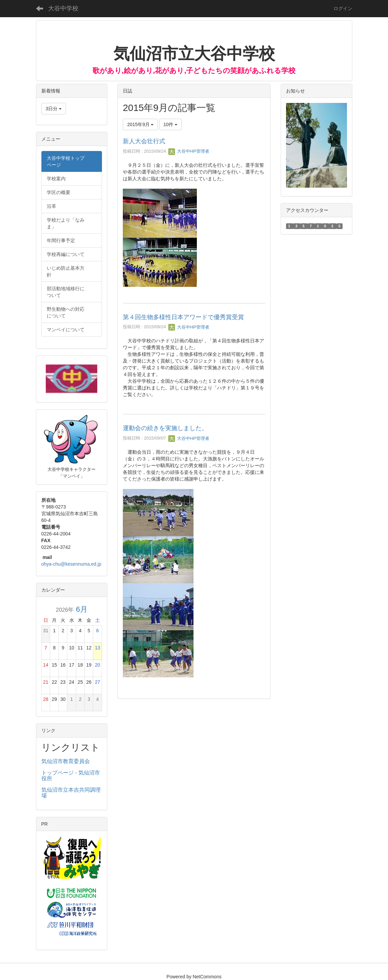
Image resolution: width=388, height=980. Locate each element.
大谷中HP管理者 (189, 151)
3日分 (54, 109)
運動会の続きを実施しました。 (165, 428)
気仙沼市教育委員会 (66, 761)
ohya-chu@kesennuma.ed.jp (71, 564)
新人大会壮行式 (144, 141)
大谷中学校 (63, 8)
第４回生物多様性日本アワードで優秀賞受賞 (183, 317)
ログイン (343, 8)
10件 (170, 124)
